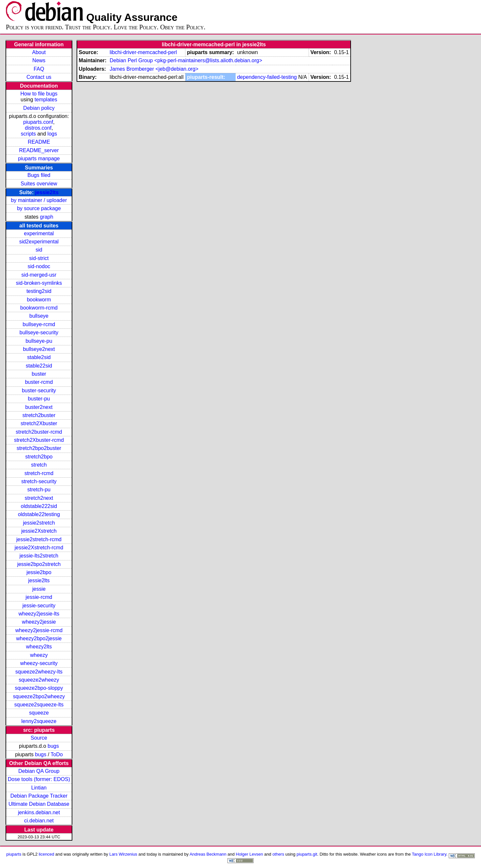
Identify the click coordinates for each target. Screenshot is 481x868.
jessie (39, 589)
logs (52, 134)
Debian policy (39, 108)
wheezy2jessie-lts (39, 614)
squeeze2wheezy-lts (39, 672)
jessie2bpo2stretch (39, 564)
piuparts (14, 854)
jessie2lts (47, 192)
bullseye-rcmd (39, 324)
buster (39, 374)
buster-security (39, 391)
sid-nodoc (39, 266)
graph (46, 217)
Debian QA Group (39, 771)
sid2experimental (39, 242)
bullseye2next (39, 349)
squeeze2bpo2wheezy (39, 696)
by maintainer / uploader (39, 200)
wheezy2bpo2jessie (39, 638)
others (278, 854)
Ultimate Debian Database (39, 804)
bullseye (39, 316)
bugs (53, 746)
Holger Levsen (250, 854)
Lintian (39, 788)
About (39, 52)
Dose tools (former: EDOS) (39, 779)
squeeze (39, 713)
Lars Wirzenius (123, 854)
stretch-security (39, 481)
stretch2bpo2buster (39, 448)
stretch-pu (39, 490)
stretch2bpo (39, 457)
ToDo (57, 754)
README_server (39, 150)
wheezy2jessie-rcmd (39, 630)
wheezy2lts (39, 647)
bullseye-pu (39, 341)
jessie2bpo (39, 572)
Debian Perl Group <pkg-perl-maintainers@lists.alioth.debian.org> (186, 60)
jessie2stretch (39, 523)
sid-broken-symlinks (39, 283)
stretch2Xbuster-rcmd (39, 440)
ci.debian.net (39, 821)
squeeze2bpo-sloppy (39, 688)
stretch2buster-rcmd (39, 432)
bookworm (39, 300)
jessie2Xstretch (39, 531)
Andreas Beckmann (208, 854)
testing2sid (39, 291)
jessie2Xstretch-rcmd (39, 548)
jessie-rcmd (39, 597)
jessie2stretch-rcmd (39, 539)
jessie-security (39, 606)
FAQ (39, 69)
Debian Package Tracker (39, 796)
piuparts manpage (39, 159)
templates (46, 100)
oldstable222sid (39, 506)
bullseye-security (39, 333)
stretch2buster (39, 415)
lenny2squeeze (39, 721)
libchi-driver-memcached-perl (143, 52)
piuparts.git (307, 854)
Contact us (39, 77)
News (39, 60)
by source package (39, 208)
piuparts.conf (38, 122)
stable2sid (39, 357)
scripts (28, 134)
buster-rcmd (39, 382)
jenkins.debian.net (39, 812)
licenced (47, 854)
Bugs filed (39, 175)
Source (39, 738)
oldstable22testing (39, 514)
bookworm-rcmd (39, 308)
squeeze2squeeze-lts (39, 705)
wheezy (39, 655)
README (39, 142)
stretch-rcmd (39, 473)
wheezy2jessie (39, 622)
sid (39, 250)
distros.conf (38, 128)
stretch (39, 465)
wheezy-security (39, 663)
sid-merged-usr (39, 275)
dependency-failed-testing (267, 77)
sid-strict (39, 258)
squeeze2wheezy (39, 680)
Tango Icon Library (429, 854)
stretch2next (39, 498)
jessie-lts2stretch (39, 556)
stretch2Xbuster (39, 423)
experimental (39, 233)
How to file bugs (39, 94)
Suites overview (39, 184)
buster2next (39, 407)
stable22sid (39, 366)
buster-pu (39, 399)
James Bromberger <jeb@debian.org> (154, 69)
